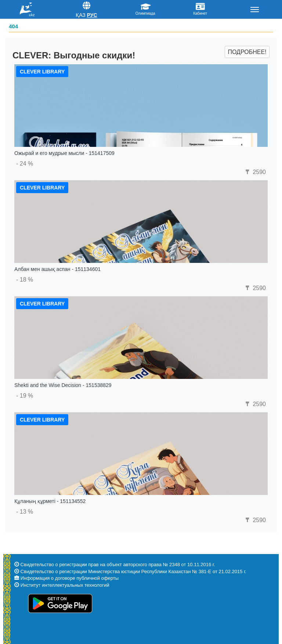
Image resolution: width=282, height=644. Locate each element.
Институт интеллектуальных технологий (65, 585)
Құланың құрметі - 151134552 (50, 501)
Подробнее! (247, 52)
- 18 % (25, 280)
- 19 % (25, 396)
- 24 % (25, 164)
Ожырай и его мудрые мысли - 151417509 (64, 153)
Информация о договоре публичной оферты (70, 578)
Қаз (81, 15)
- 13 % (25, 512)
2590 (255, 172)
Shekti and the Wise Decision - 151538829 (63, 385)
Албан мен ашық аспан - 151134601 (57, 269)
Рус (92, 15)
